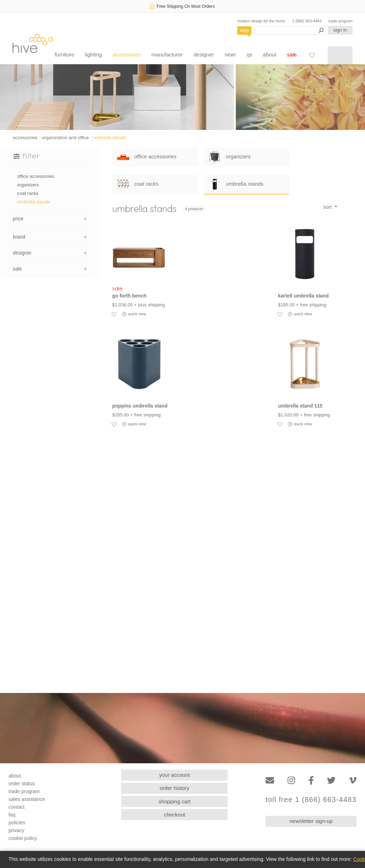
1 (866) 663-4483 (307, 21)
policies (17, 823)
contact (17, 807)
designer (204, 54)
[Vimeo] (353, 780)
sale (292, 54)
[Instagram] (291, 780)
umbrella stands (110, 138)
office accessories (36, 176)
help (244, 30)
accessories (127, 54)
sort (328, 207)
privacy (16, 830)
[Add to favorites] (114, 314)
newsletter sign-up (311, 821)
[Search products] (290, 30)
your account (175, 775)
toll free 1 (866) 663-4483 (311, 800)
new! (230, 54)
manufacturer (167, 54)
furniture (64, 54)
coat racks (28, 193)
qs (250, 54)
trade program (341, 21)
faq (12, 815)
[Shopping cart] (340, 55)
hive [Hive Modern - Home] (33, 43)
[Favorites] (312, 55)
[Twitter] (331, 780)
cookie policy (23, 838)
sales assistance (27, 799)
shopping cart (174, 801)
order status (22, 784)
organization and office (65, 138)
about (270, 54)
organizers (28, 185)
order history (175, 788)
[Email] (270, 780)
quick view (134, 314)
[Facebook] (311, 780)
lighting (93, 54)
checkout (174, 815)
